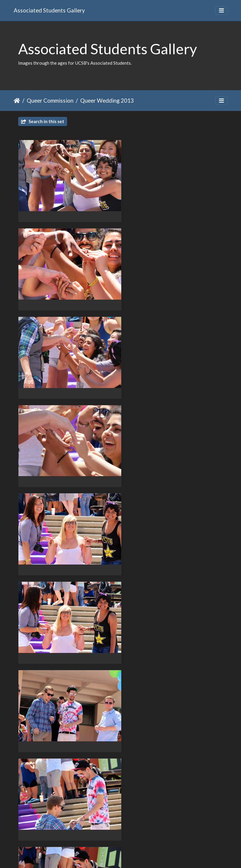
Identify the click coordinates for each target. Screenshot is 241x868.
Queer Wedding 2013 (107, 100)
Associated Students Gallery (49, 10)
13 (143, 834)
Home (17, 101)
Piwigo (133, 856)
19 (165, 834)
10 (105, 834)
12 (130, 834)
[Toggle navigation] (221, 11)
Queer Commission (50, 100)
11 (118, 834)
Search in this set (43, 121)
